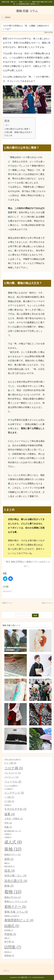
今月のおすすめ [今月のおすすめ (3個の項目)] (15, 809)
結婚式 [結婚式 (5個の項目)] (12, 926)
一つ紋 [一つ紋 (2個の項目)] (9, 797)
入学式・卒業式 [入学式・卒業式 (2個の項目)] (14, 819)
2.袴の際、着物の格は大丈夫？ (18, 132)
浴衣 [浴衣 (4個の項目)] (10, 870)
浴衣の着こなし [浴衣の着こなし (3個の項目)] (15, 876)
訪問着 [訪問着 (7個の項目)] (13, 947)
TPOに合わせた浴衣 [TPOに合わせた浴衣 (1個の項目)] (13, 759)
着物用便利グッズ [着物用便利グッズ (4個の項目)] (19, 920)
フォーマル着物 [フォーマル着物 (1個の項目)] (11, 786)
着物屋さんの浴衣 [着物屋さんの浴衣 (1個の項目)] (12, 916)
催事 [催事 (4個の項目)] (10, 814)
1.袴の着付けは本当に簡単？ (17, 129)
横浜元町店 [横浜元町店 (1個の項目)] (9, 866)
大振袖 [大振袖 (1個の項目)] (8, 834)
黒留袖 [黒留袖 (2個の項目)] (9, 955)
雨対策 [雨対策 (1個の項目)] (8, 952)
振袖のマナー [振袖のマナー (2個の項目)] (12, 854)
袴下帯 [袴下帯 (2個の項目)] (9, 942)
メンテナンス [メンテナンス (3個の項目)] (14, 793)
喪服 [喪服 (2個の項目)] (8, 827)
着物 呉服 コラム (27, 11)
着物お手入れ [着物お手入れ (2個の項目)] (12, 897)
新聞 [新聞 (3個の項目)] (9, 859)
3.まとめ (8, 135)
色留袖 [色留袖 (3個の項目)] (10, 934)
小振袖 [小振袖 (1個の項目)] (8, 837)
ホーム (6, 971)
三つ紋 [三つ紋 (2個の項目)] (9, 801)
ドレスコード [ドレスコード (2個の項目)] (12, 773)
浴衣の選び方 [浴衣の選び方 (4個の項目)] (16, 881)
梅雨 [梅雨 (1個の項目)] (7, 863)
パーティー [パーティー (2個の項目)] (11, 777)
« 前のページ (7, 603)
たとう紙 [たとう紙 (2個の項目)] (10, 763)
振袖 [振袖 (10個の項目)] (13, 849)
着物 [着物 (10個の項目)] (13, 892)
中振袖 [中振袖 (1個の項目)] (8, 805)
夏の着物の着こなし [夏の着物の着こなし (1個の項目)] (13, 831)
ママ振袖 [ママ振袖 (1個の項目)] (9, 789)
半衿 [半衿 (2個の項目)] (8, 823)
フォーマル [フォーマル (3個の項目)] (13, 782)
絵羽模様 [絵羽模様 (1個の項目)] (9, 930)
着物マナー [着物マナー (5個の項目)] (15, 907)
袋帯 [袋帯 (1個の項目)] (7, 938)
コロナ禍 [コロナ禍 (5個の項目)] (14, 768)
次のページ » (47, 603)
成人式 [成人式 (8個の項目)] (13, 842)
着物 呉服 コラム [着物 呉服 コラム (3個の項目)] (16, 912)
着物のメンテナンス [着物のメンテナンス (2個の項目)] (16, 901)
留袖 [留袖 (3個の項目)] (9, 886)
